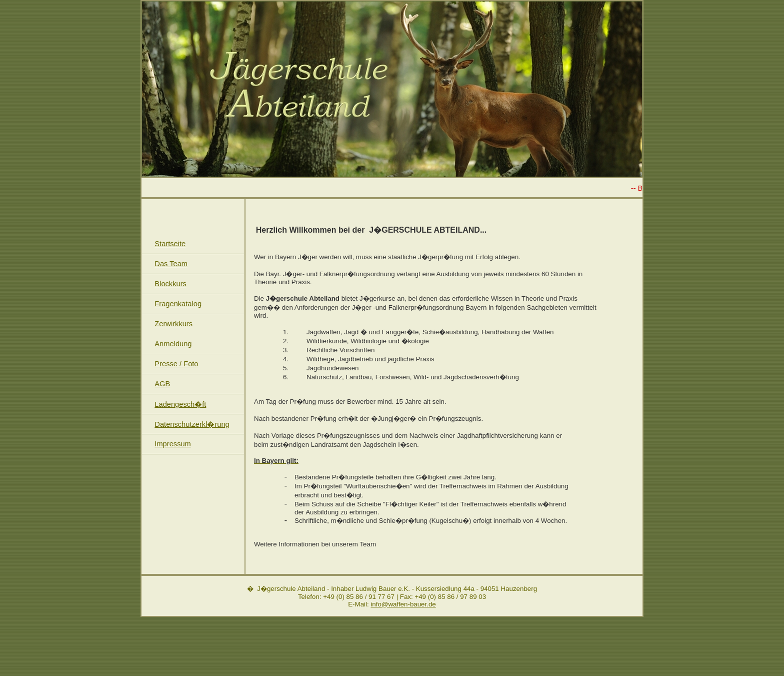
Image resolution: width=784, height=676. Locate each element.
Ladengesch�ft (180, 404)
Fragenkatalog (178, 304)
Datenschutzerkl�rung (192, 424)
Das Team (171, 264)
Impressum (172, 444)
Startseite (170, 244)
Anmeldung (173, 344)
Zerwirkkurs (173, 324)
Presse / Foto (176, 364)
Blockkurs (170, 284)
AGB (162, 384)
